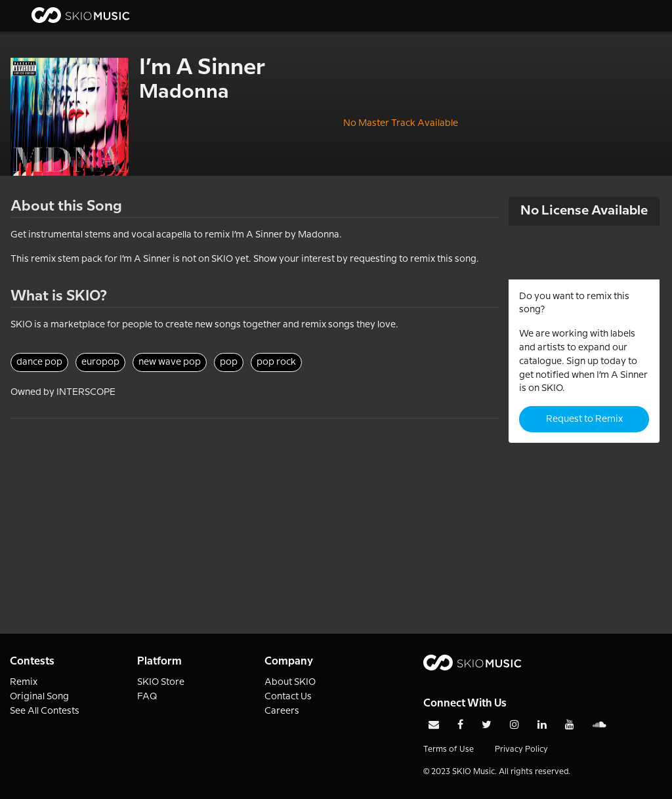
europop (100, 362)
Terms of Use (449, 749)
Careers (282, 711)
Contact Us (288, 697)
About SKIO (290, 682)
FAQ (147, 697)
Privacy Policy (521, 749)
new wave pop (170, 362)
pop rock (276, 362)
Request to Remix (584, 419)
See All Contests (45, 711)
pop (229, 362)
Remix (24, 682)
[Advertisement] (255, 510)
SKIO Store (161, 682)
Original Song (39, 697)
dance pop (39, 362)
